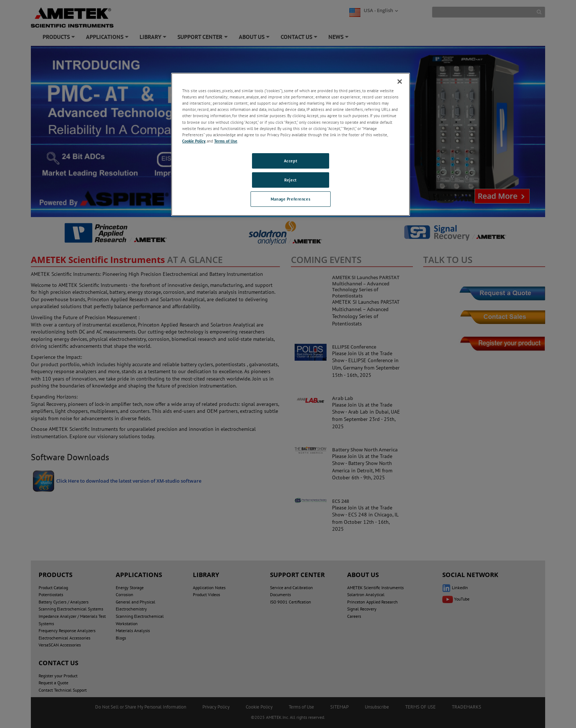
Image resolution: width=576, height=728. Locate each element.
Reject (290, 180)
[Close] (400, 82)
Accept (291, 161)
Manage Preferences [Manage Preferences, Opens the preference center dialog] (291, 199)
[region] (291, 144)
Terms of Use (226, 141)
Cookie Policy (194, 141)
